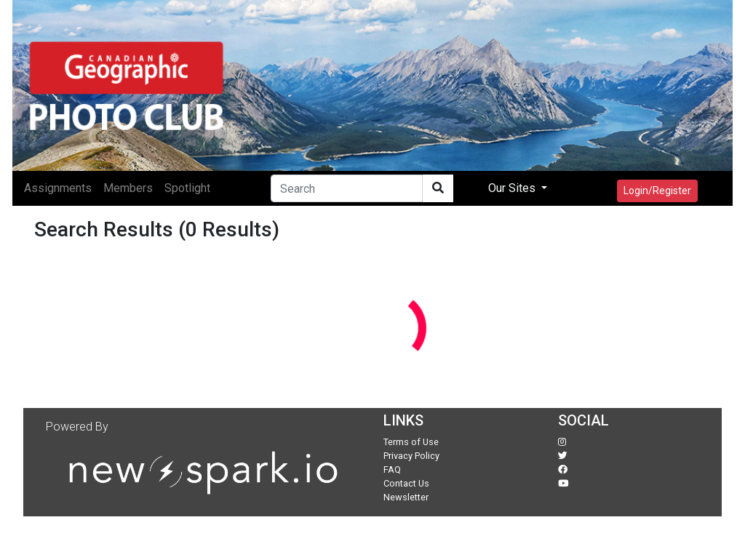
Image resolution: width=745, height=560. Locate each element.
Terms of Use (411, 442)
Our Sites (513, 188)
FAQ (392, 469)
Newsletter (406, 497)
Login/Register (657, 191)
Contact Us (406, 483)
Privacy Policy (411, 456)
